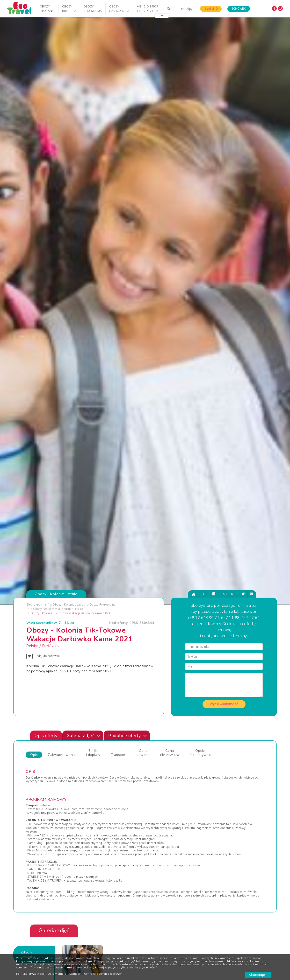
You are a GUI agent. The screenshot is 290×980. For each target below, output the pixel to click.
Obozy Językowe (100, 829)
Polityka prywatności (31, 974)
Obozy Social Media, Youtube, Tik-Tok (59, 261)
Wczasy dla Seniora (162, 817)
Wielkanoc (156, 841)
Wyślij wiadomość (224, 356)
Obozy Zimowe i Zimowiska (48, 829)
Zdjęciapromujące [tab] (29, 606)
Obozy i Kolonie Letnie (68, 256)
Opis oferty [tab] (46, 387)
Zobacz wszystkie (241, 775)
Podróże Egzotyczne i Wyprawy (51, 841)
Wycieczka (216, 835)
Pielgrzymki (37, 835)
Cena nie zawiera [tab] (170, 404)
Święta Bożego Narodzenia (107, 846)
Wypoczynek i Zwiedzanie (226, 823)
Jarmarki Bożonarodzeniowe (108, 817)
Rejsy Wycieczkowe (102, 835)
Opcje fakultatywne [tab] (200, 404)
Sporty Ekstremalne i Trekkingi (50, 846)
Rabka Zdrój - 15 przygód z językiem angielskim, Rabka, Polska (96, 708)
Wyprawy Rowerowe (222, 829)
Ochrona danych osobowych (103, 974)
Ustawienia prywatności (65, 974)
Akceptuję (258, 975)
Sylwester (96, 841)
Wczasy (35, 852)
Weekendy (155, 835)
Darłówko (51, 298)
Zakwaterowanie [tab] (62, 406)
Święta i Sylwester (101, 852)
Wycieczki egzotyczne (163, 852)
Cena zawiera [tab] (143, 404)
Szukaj (211, 9)
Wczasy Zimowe (160, 829)
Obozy (34, 817)
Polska (32, 298)
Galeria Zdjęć (84, 387)
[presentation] (259, 639)
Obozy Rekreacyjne (103, 256)
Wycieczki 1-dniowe (162, 846)
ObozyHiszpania (47, 9)
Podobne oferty (127, 387)
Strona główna (36, 256)
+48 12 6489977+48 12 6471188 (147, 9)
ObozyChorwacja (93, 9)
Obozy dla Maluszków (104, 823)
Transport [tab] (119, 406)
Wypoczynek (217, 841)
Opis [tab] (34, 406)
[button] (162, 16)
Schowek (239, 9)
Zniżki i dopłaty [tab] (93, 404)
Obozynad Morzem (119, 9)
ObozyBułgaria (69, 9)
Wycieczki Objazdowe (223, 817)
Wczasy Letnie (159, 823)
